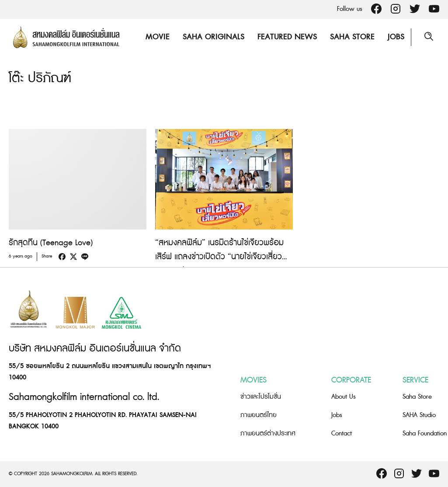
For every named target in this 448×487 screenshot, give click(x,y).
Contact (342, 433)
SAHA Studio (419, 415)
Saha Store (352, 37)
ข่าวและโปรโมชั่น (261, 397)
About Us (344, 397)
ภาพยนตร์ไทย (259, 415)
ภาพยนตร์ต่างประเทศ (268, 433)
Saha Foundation (425, 433)
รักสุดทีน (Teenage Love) (51, 243)
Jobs (396, 37)
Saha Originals (214, 37)
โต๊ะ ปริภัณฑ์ (40, 78)
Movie (158, 37)
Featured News (287, 37)
